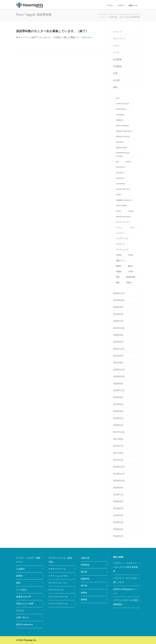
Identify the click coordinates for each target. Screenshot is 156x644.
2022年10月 (119, 328)
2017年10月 (119, 432)
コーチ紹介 (21, 590)
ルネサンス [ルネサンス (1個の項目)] (120, 244)
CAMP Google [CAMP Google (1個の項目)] (123, 104)
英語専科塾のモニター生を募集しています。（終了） (52, 31)
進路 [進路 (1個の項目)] (118, 283)
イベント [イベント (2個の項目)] (119, 228)
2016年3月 (118, 522)
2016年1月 (118, 536)
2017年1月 (118, 460)
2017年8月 (118, 439)
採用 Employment (24, 624)
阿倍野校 (85, 565)
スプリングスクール (58, 604)
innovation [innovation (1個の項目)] (121, 148)
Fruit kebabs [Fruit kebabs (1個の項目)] (122, 126)
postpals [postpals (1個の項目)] (121, 167)
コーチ (116, 52)
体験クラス (133, 5)
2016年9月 (118, 488)
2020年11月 (119, 370)
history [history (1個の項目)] (120, 142)
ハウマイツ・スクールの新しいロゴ (125, 580)
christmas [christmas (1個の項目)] (121, 109)
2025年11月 (119, 293)
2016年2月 (118, 529)
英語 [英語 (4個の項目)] (118, 277)
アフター (110, 5)
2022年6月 (118, 335)
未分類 (116, 80)
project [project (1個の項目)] (120, 173)
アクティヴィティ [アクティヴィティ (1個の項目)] (123, 222)
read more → (88, 37)
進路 (115, 87)
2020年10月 (119, 377)
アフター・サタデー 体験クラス (28, 560)
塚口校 (84, 586)
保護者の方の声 (24, 597)
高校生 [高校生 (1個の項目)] (129, 283)
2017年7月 (118, 446)
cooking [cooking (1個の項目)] (120, 115)
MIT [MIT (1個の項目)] (117, 162)
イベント (117, 32)
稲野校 (84, 600)
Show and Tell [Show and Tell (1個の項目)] (123, 189)
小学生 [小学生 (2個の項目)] (131, 272)
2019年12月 (119, 390)
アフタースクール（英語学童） (60, 560)
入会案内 (20, 569)
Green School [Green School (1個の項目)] (123, 137)
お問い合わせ (23, 617)
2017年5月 (118, 453)
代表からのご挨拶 (25, 604)
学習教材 (117, 66)
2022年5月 (118, 342)
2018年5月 (118, 418)
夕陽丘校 (85, 558)
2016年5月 (118, 508)
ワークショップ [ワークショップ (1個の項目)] (122, 250)
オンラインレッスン (58, 583)
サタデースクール (57, 569)
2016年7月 (118, 495)
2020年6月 (118, 384)
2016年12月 (119, 467)
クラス (116, 46)
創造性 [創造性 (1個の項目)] (119, 266)
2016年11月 (119, 474)
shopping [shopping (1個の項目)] (121, 184)
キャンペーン (120, 39)
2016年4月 (118, 515)
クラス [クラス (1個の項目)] (132, 228)
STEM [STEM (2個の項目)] (118, 195)
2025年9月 (118, 307)
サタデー (121, 5)
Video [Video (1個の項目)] (131, 211)
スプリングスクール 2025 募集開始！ (126, 602)
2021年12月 (119, 349)
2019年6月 (118, 404)
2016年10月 (119, 481)
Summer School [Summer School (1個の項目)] (124, 200)
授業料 (19, 576)
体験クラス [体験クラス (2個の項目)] (120, 261)
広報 (115, 73)
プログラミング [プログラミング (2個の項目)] (122, 239)
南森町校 (85, 579)
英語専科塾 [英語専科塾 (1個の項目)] (131, 277)
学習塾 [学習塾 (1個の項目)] (119, 272)
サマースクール (56, 590)
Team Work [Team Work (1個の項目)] (121, 206)
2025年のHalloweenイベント (125, 591)
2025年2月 (118, 314)
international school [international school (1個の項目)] (123, 154)
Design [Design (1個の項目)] (119, 120)
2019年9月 (118, 397)
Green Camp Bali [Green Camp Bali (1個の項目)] (124, 131)
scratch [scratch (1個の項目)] (120, 178)
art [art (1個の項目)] (118, 98)
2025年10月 (119, 300)
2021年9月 (118, 356)
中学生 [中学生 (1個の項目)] (131, 255)
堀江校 (84, 572)
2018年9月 (118, 411)
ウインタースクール (58, 597)
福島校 (84, 593)
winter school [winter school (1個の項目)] (123, 217)
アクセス (20, 611)
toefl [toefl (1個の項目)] (119, 211)
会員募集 (117, 59)
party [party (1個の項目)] (129, 162)
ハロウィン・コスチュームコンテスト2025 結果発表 (126, 567)
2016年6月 (118, 501)
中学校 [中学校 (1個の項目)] (119, 255)
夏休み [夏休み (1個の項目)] (131, 266)
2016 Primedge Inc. (28, 640)
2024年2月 (118, 321)
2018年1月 (118, 425)
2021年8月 (118, 363)
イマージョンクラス (58, 576)
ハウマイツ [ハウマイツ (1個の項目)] (120, 233)
